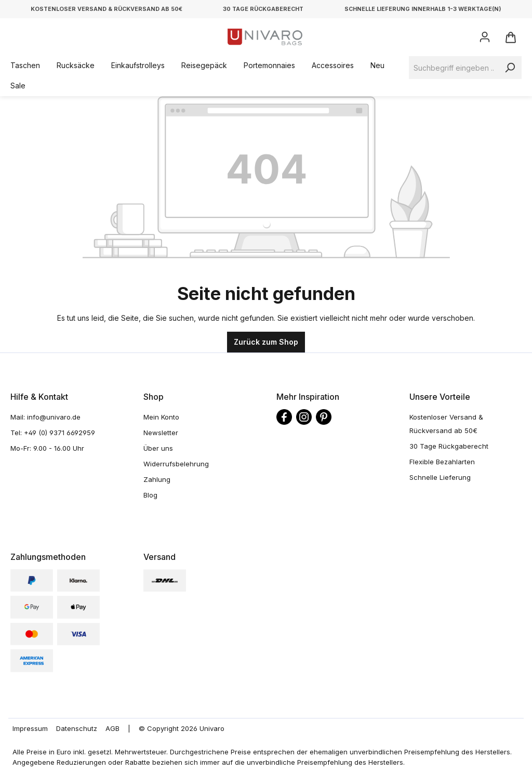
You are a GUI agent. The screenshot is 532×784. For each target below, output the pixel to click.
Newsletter (161, 433)
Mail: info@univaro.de (45, 417)
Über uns (158, 448)
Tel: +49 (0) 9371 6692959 (53, 433)
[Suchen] (510, 68)
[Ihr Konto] (485, 37)
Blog (150, 495)
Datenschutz (77, 728)
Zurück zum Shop (266, 342)
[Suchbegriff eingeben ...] (454, 68)
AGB (112, 728)
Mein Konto (161, 417)
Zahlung (157, 479)
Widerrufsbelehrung (176, 464)
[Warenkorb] (510, 37)
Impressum (30, 728)
